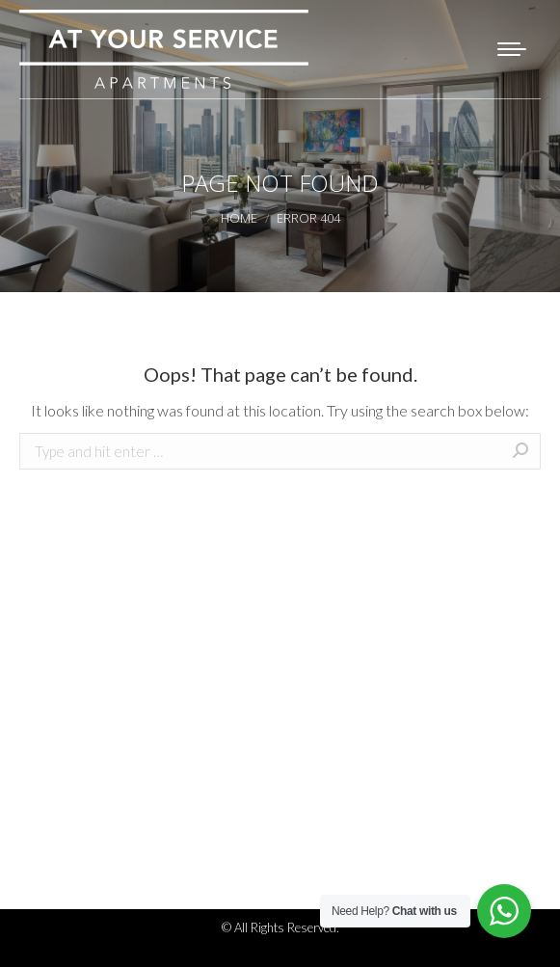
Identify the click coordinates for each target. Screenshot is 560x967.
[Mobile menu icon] (512, 49)
